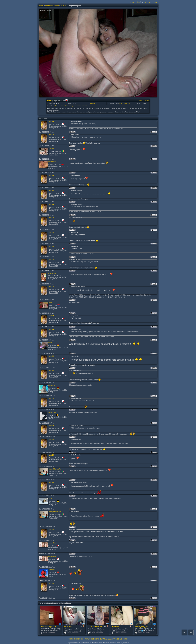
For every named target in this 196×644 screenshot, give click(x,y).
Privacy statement (92, 639)
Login (155, 2)
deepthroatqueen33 (49, 627)
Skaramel (52, 570)
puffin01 (52, 148)
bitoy (51, 303)
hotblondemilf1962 (96, 626)
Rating (92, 103)
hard (54, 106)
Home (132, 2)
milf (86, 106)
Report (147, 100)
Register (148, 2)
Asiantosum (52, 273)
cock (62, 106)
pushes (79, 106)
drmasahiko (52, 543)
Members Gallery (52, 6)
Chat (138, 2)
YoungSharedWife (55, 469)
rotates (70, 106)
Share (141, 100)
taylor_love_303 (142, 627)
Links (126, 639)
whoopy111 (52, 162)
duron (50, 343)
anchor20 (51, 385)
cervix (58, 106)
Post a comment (125, 103)
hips (83, 106)
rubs (65, 106)
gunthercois (52, 412)
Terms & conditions (76, 639)
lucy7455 (68, 626)
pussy (74, 106)
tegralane (116, 626)
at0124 (63, 6)
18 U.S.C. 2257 (106, 639)
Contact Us (118, 639)
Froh (50, 498)
